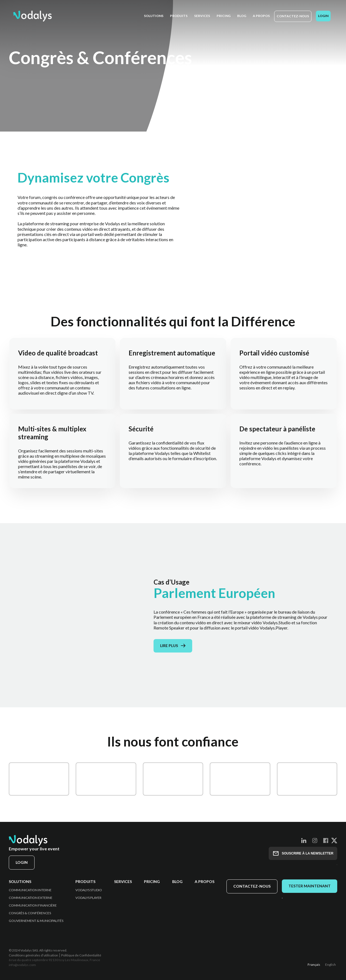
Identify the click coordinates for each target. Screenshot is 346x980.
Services (123, 882)
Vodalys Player (88, 898)
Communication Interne (30, 890)
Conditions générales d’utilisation (33, 955)
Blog (177, 882)
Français (314, 965)
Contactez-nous (293, 16)
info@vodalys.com (22, 965)
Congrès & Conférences (30, 913)
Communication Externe (31, 898)
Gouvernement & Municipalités (36, 921)
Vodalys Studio (89, 890)
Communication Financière (33, 905)
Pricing (152, 882)
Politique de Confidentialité (81, 955)
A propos (205, 882)
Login (323, 16)
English (331, 965)
